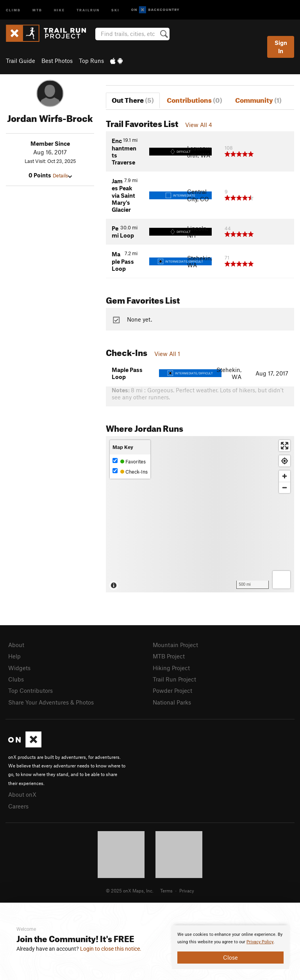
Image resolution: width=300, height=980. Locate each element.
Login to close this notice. (111, 949)
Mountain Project (175, 645)
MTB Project (169, 656)
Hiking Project (171, 668)
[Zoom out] (285, 487)
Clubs (16, 679)
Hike (59, 10)
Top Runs (91, 61)
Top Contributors (30, 690)
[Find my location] (285, 461)
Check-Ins (130, 471)
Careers (18, 806)
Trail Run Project (174, 679)
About (16, 645)
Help (14, 656)
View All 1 (167, 354)
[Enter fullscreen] (285, 446)
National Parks (172, 702)
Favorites (129, 461)
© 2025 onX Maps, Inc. (130, 891)
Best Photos (57, 61)
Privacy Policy (260, 942)
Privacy (187, 891)
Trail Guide (21, 61)
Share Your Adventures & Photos (51, 702)
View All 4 (199, 125)
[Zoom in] (285, 476)
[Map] (200, 514)
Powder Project (172, 690)
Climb (13, 10)
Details (62, 175)
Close (230, 957)
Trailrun (88, 10)
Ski (115, 10)
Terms (166, 891)
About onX (22, 794)
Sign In (281, 47)
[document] (230, 947)
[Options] (281, 580)
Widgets (19, 668)
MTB (37, 10)
